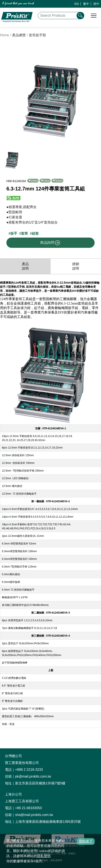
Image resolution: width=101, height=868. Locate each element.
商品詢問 (50, 243)
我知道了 (86, 841)
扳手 (14, 233)
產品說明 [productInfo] (25, 266)
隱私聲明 (44, 856)
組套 (35, 233)
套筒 (24, 233)
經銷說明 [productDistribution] (76, 266)
